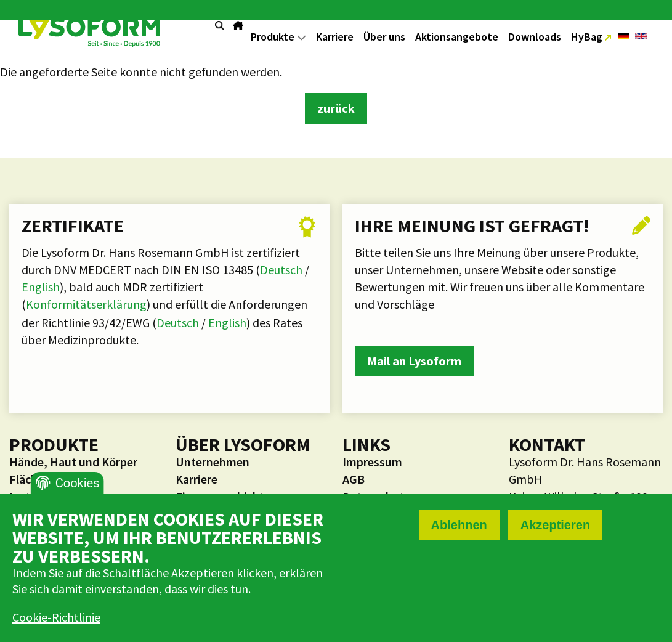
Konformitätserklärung (86, 304)
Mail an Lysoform (414, 361)
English (41, 287)
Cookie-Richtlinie (56, 617)
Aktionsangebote (457, 37)
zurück (336, 108)
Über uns (384, 37)
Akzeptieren (555, 525)
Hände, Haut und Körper (73, 462)
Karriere (335, 37)
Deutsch (282, 270)
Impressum (372, 462)
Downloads (535, 37)
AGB (354, 479)
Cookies (78, 483)
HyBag (588, 37)
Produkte (278, 37)
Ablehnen (459, 525)
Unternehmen (213, 462)
